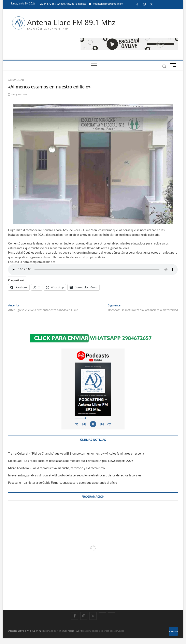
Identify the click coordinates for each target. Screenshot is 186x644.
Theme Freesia (66, 631)
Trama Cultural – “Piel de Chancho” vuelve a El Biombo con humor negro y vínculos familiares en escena (76, 453)
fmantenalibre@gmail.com (106, 4)
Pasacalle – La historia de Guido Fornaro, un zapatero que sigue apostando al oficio (63, 482)
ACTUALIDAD (16, 80)
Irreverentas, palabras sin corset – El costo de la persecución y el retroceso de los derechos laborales (75, 475)
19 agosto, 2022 (18, 94)
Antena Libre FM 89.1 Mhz (71, 22)
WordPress (82, 631)
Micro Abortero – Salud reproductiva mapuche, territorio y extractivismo (56, 468)
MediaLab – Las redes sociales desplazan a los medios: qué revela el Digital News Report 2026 (71, 461)
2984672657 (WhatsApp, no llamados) (63, 4)
